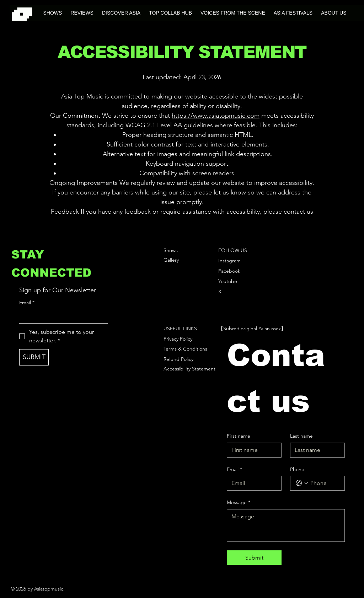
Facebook (229, 271)
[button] (121, 13)
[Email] (61, 316)
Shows (171, 250)
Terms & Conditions (185, 349)
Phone (297, 469)
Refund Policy (178, 359)
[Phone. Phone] (325, 483)
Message (239, 503)
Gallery (171, 260)
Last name (301, 436)
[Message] (286, 525)
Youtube (228, 281)
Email (27, 303)
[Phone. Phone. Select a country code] (302, 483)
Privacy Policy (178, 339)
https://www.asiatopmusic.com (216, 116)
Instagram (229, 261)
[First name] (252, 450)
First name (239, 436)
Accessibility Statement (189, 369)
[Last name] (315, 450)
